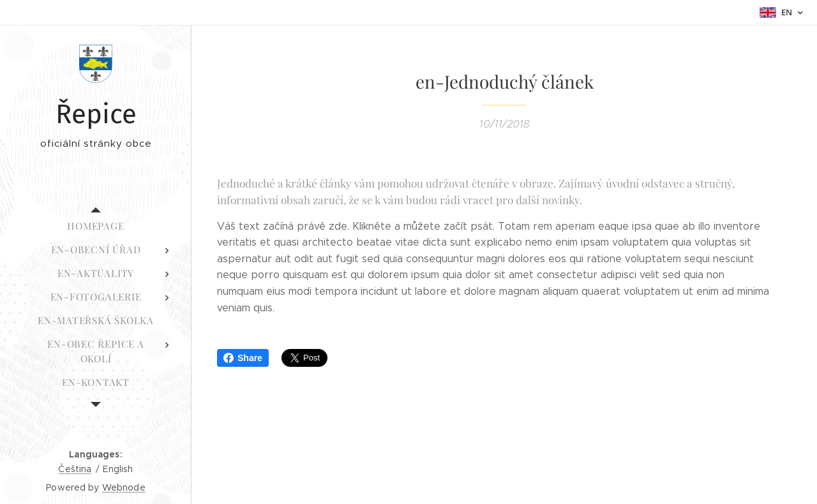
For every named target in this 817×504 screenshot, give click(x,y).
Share (243, 358)
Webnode (124, 487)
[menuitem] (96, 226)
